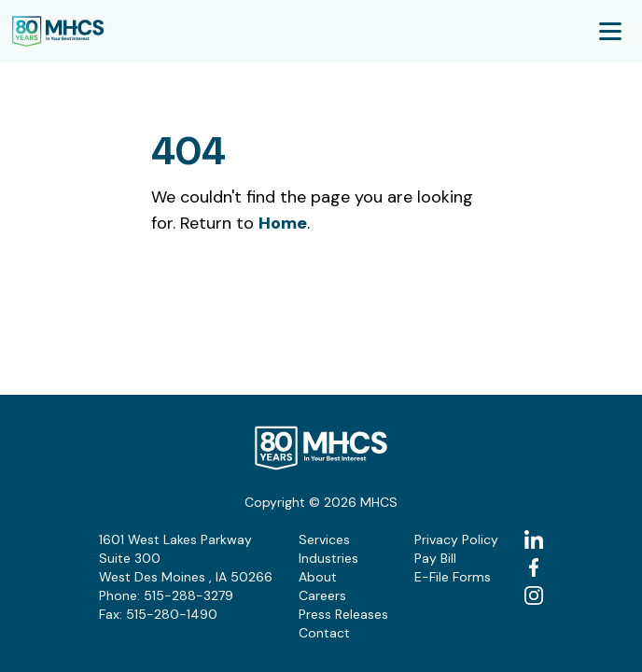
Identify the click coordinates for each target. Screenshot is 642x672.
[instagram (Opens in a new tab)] (534, 595)
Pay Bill (435, 558)
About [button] (318, 577)
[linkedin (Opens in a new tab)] (534, 539)
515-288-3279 (188, 595)
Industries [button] (328, 558)
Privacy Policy (456, 539)
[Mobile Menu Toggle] (610, 31)
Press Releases (343, 614)
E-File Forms (453, 577)
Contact (324, 633)
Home (283, 223)
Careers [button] (322, 595)
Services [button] (324, 539)
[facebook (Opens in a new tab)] (534, 567)
